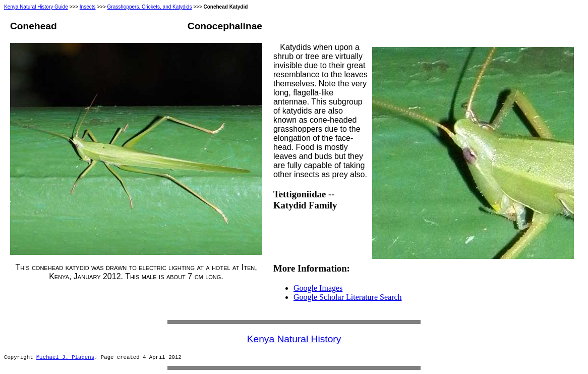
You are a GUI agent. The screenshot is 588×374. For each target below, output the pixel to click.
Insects (88, 7)
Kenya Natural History (294, 339)
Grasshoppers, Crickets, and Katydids (150, 7)
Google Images (318, 288)
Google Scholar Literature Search (348, 297)
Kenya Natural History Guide (36, 7)
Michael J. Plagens (65, 357)
